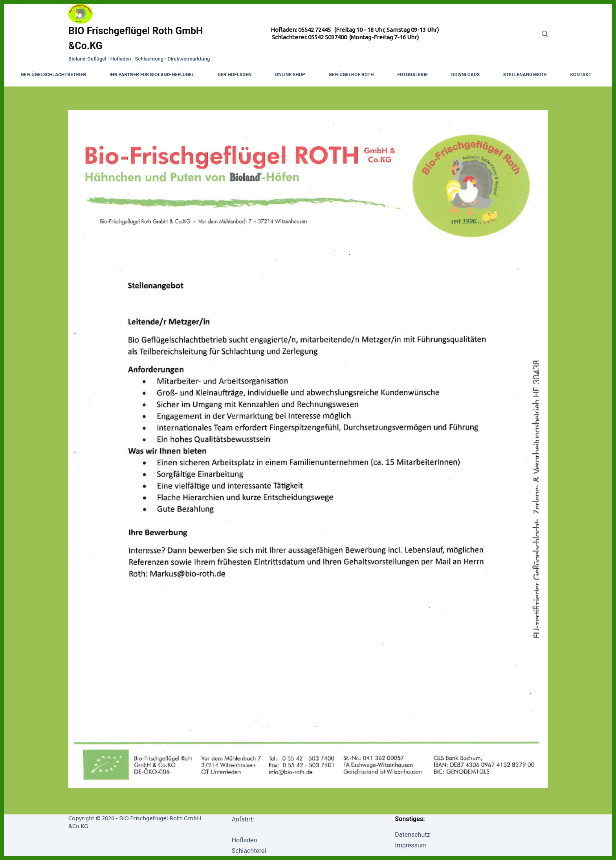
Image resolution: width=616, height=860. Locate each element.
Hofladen (245, 840)
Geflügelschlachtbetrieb (54, 75)
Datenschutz (412, 835)
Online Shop (290, 75)
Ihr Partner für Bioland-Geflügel (152, 75)
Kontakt (581, 75)
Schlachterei (249, 851)
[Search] (545, 34)
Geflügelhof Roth (351, 75)
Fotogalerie (412, 75)
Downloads (465, 75)
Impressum (411, 845)
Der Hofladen (235, 75)
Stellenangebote (525, 75)
